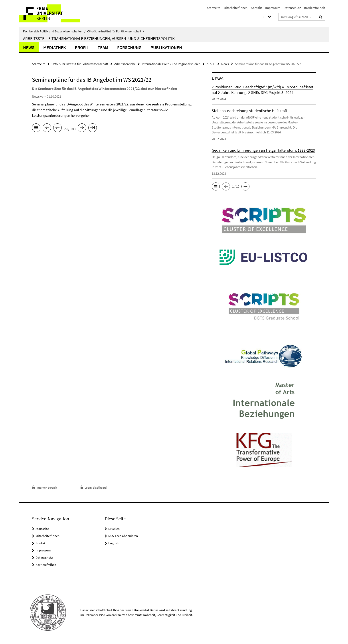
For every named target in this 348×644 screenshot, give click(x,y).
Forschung (129, 47)
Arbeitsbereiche (125, 64)
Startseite (214, 8)
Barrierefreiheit (314, 8)
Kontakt (256, 8)
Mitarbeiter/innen (235, 8)
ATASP (211, 64)
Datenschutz (292, 8)
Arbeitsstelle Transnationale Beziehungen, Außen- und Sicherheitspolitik (99, 38)
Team (103, 47)
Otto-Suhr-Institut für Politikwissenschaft (116, 31)
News (29, 47)
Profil (82, 47)
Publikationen (166, 47)
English (113, 543)
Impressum (273, 8)
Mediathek (55, 47)
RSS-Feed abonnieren (123, 536)
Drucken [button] (114, 529)
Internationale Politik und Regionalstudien (171, 64)
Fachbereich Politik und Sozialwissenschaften (54, 31)
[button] (267, 17)
